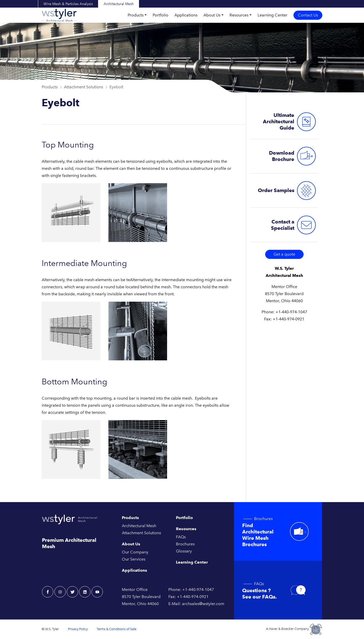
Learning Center (272, 15)
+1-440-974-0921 (289, 319)
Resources (239, 15)
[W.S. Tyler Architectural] (59, 15)
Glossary (184, 551)
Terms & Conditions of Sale (116, 629)
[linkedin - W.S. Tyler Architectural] (85, 592)
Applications (186, 15)
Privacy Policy (78, 629)
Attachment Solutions (84, 87)
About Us (212, 15)
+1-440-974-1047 (291, 312)
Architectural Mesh (119, 4)
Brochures (185, 544)
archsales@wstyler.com (203, 604)
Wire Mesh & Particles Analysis (68, 4)
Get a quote (284, 254)
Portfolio (161, 15)
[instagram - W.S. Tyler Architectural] (60, 592)
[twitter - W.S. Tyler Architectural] (72, 592)
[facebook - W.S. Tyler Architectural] (48, 592)
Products (136, 15)
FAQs (181, 537)
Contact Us (308, 15)
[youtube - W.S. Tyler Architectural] (97, 592)
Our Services (134, 559)
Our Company (135, 552)
